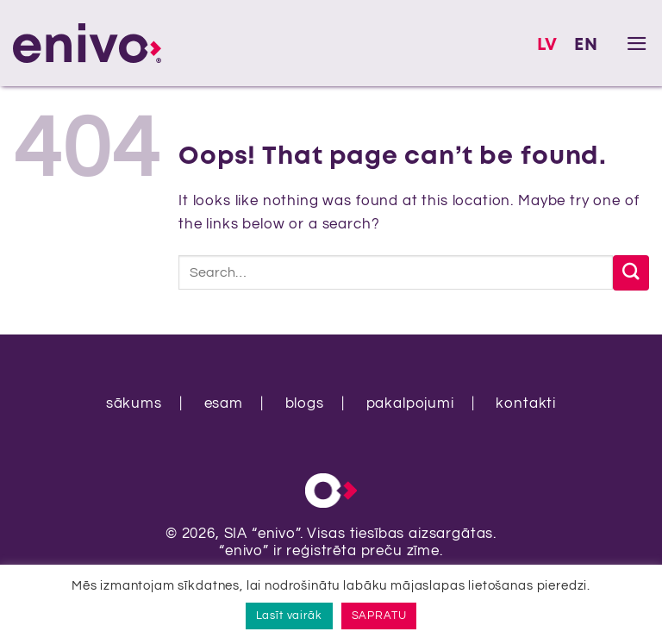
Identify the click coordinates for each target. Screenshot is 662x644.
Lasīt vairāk (289, 616)
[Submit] (631, 273)
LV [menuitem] (547, 45)
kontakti (526, 403)
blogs (305, 403)
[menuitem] (547, 46)
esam (224, 403)
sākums (134, 403)
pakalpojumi (410, 403)
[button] (637, 44)
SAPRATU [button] (379, 616)
